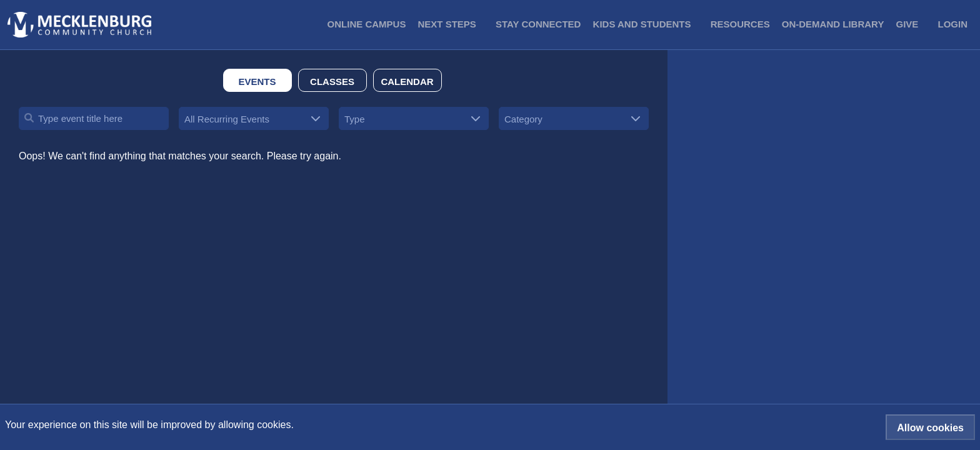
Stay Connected (538, 24)
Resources (740, 24)
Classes (332, 82)
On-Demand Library (833, 24)
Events (257, 82)
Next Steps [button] (447, 24)
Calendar (407, 82)
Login (953, 24)
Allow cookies (930, 428)
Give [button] (907, 24)
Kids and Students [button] (642, 24)
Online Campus (367, 24)
